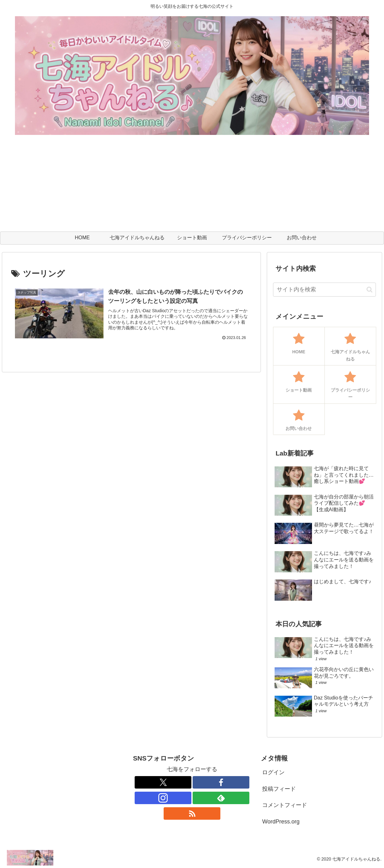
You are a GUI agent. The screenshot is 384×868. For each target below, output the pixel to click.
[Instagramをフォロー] (163, 798)
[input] (325, 290)
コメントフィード (285, 805)
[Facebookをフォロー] (221, 782)
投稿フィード (279, 789)
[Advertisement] (192, 185)
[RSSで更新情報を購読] (192, 813)
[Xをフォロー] (163, 782)
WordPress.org (281, 822)
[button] (370, 290)
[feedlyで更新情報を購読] (221, 798)
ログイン (273, 772)
